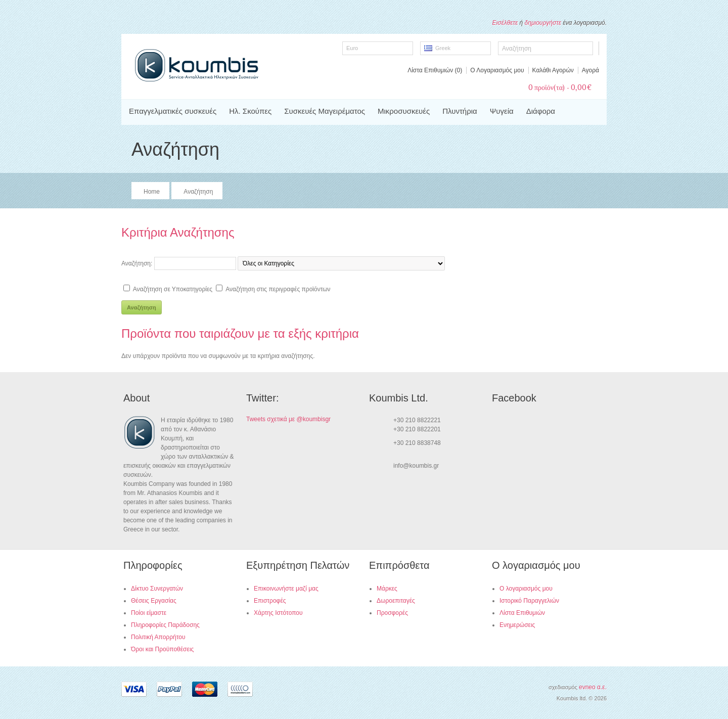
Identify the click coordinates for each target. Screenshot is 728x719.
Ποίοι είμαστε (149, 613)
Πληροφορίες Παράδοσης (165, 625)
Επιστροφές (270, 601)
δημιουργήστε (543, 23)
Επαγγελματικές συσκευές (173, 111)
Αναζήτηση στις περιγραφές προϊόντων (278, 289)
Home (152, 192)
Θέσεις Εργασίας (154, 601)
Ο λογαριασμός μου (526, 589)
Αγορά (590, 70)
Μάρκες (387, 589)
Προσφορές (392, 613)
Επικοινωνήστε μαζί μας (286, 589)
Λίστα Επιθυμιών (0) (435, 70)
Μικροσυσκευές (404, 111)
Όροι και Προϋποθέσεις (162, 649)
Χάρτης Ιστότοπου (278, 613)
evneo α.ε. (593, 687)
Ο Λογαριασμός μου (497, 70)
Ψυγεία (502, 111)
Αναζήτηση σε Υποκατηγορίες (173, 289)
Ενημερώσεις (517, 625)
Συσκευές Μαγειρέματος (325, 111)
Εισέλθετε (505, 23)
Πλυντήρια (460, 111)
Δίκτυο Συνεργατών (157, 589)
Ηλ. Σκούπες (250, 111)
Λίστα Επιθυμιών (522, 613)
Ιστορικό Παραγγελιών (529, 601)
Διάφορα (541, 111)
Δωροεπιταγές (396, 601)
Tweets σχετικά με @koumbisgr (288, 419)
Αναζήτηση (198, 192)
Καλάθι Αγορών (553, 70)
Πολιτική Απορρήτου (158, 637)
